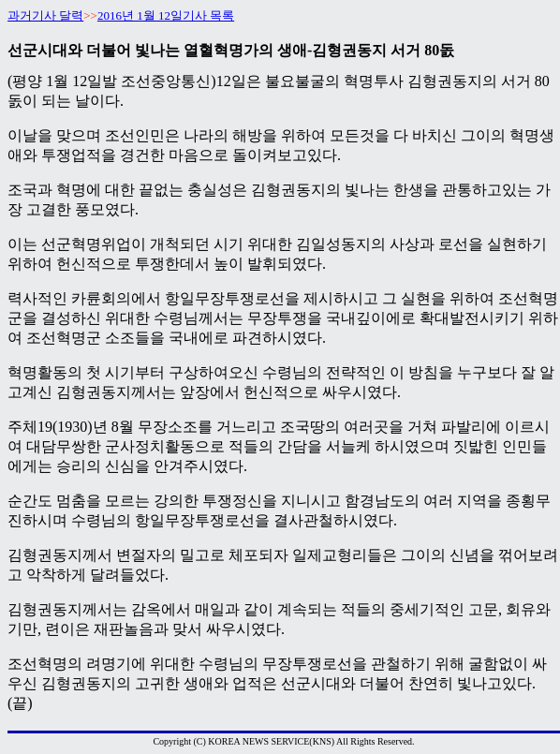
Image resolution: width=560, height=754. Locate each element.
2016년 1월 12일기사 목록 (166, 15)
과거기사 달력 (45, 15)
